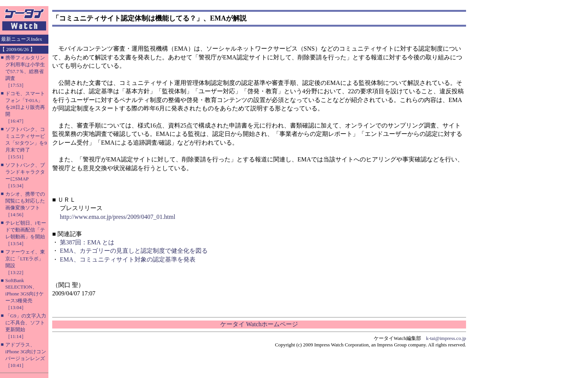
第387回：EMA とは (87, 242)
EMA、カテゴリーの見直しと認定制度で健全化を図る (134, 251)
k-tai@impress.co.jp (446, 338)
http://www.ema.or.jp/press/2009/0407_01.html (118, 217)
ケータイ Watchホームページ (259, 324)
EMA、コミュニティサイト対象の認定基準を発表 (128, 259)
